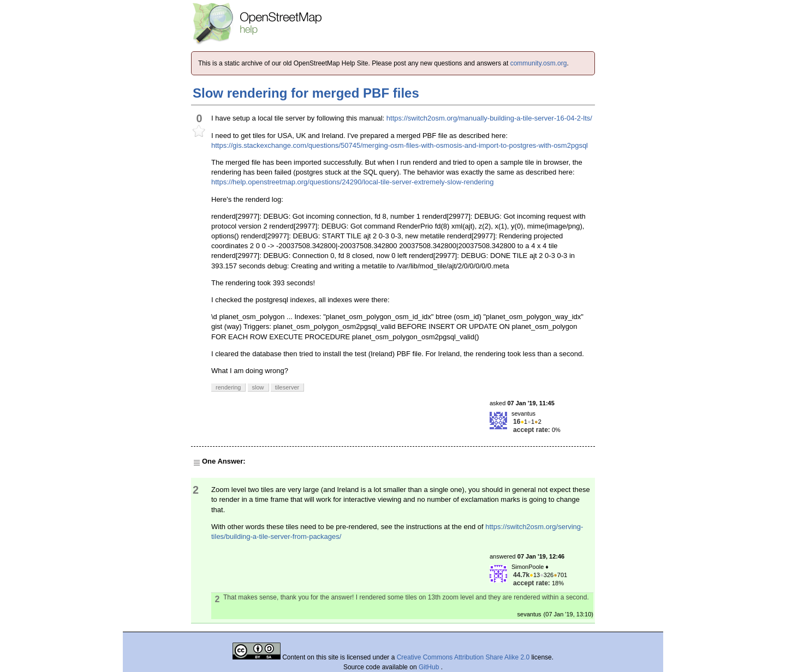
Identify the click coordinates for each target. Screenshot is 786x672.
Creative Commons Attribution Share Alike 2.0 (463, 657)
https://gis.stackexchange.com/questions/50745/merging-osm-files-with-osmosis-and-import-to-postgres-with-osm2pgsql (400, 145)
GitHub (430, 667)
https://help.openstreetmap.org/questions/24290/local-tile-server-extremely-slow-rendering (352, 182)
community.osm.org (539, 63)
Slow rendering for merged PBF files (306, 93)
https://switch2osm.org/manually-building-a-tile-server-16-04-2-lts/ (489, 118)
